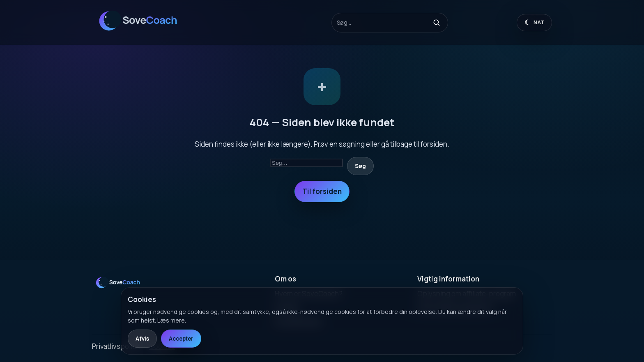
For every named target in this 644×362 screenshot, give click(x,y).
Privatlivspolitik (116, 346)
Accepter (181, 339)
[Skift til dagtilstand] (534, 23)
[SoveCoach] (143, 34)
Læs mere (171, 320)
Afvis (142, 339)
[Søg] (437, 23)
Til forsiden (322, 191)
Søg (360, 166)
